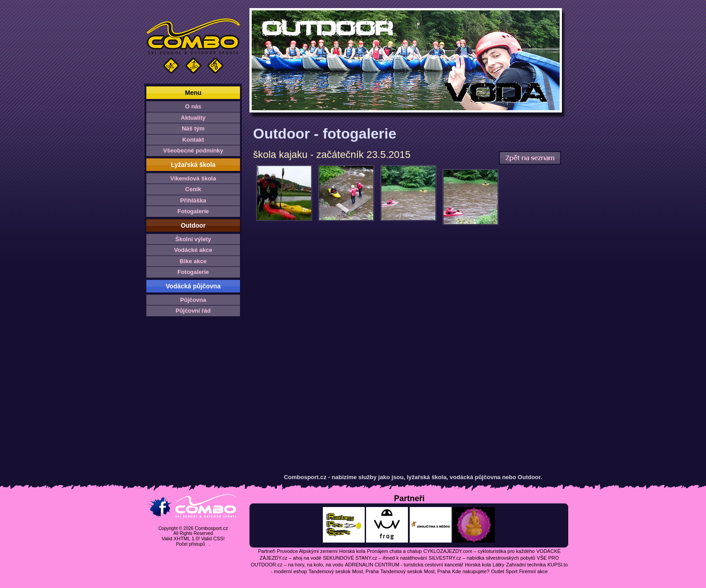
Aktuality (193, 118)
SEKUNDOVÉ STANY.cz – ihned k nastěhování (375, 558)
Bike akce (193, 261)
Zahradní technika (526, 565)
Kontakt (193, 140)
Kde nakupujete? (471, 571)
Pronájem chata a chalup (394, 551)
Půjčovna (193, 300)
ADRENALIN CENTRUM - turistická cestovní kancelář (404, 565)
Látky (498, 565)
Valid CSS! (213, 539)
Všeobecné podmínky (193, 150)
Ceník (193, 189)
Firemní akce (534, 571)
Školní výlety (193, 239)
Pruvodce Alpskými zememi (307, 551)
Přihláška (193, 200)
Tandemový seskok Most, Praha (344, 571)
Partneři (267, 551)
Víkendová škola (193, 178)
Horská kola (352, 551)
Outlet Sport (505, 571)
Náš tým (193, 128)
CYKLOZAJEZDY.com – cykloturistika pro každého (479, 551)
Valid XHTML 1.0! (181, 539)
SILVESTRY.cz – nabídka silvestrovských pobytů (482, 558)
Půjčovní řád (193, 311)
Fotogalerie (193, 211)
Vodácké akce (193, 250)
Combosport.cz (211, 528)
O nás (193, 106)
